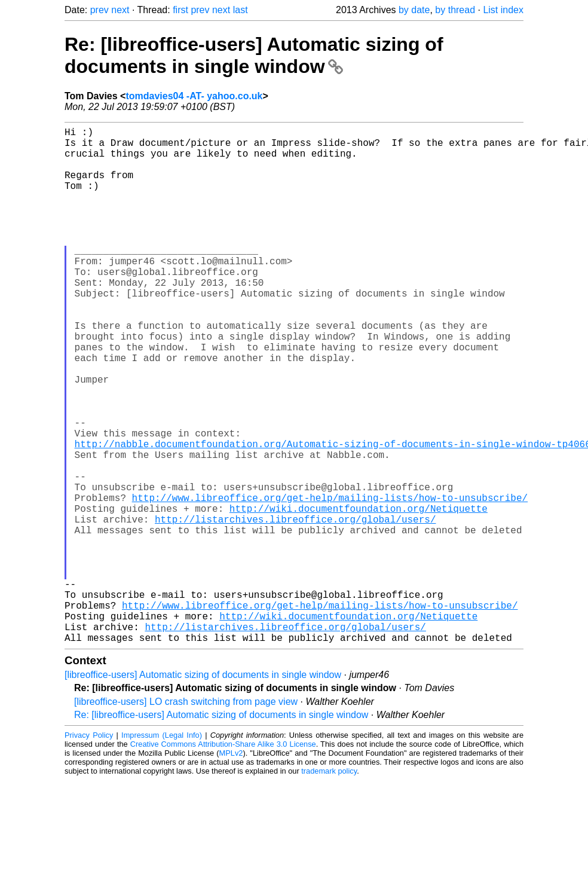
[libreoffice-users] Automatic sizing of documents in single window (203, 789)
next (120, 10)
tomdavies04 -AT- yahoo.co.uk (194, 96)
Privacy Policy (89, 850)
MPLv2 (231, 868)
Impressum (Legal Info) (162, 850)
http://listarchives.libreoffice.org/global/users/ (295, 607)
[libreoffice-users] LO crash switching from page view (186, 816)
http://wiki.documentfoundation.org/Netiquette (359, 594)
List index (503, 10)
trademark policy (329, 886)
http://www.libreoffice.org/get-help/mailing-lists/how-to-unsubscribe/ (330, 581)
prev (99, 10)
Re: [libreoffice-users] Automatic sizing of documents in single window (254, 55)
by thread (455, 10)
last (241, 10)
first (180, 10)
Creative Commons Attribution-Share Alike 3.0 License (223, 859)
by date (414, 10)
